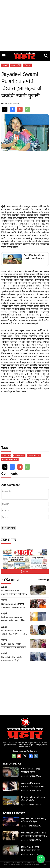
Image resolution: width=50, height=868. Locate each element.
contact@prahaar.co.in (29, 751)
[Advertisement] (25, 25)
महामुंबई (5, 65)
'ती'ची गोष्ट (27, 65)
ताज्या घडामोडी (16, 65)
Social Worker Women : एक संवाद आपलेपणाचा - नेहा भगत (35, 257)
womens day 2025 (34, 455)
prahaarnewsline (19, 455)
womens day (6, 455)
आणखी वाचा (43, 580)
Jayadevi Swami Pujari (10, 459)
